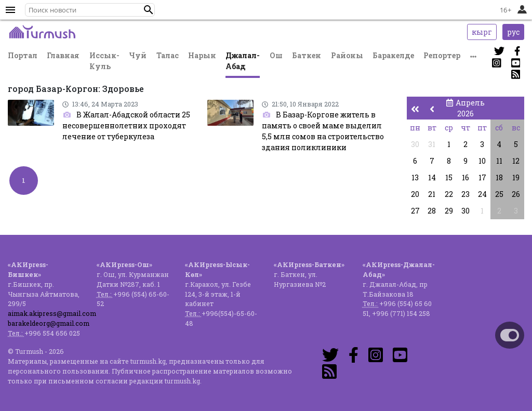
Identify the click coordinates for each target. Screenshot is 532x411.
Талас (168, 55)
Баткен (307, 55)
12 (516, 161)
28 (432, 211)
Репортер (442, 55)
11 (499, 161)
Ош (276, 55)
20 (415, 194)
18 (499, 177)
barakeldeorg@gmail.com (49, 323)
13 (415, 177)
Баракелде (393, 55)
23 (465, 194)
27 (415, 211)
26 (516, 194)
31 (432, 144)
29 (449, 211)
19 (516, 177)
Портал (23, 55)
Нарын (202, 55)
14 (432, 177)
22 (449, 194)
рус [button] (513, 32)
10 (482, 161)
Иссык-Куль (104, 61)
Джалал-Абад (243, 61)
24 (482, 194)
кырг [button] (482, 32)
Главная (63, 55)
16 (465, 177)
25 (499, 194)
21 (432, 194)
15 (449, 177)
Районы (347, 55)
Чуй (138, 55)
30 (415, 144)
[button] (149, 10)
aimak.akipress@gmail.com (52, 313)
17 (482, 177)
